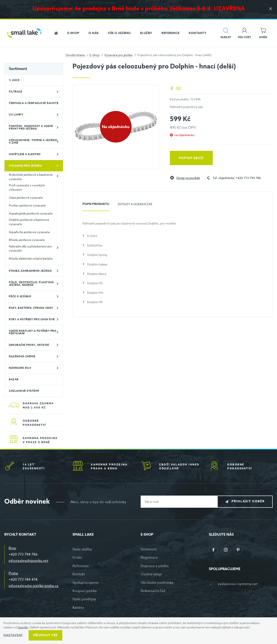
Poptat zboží (191, 158)
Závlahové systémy (24, 391)
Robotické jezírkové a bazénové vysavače (31, 177)
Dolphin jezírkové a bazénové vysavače (29, 222)
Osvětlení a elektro (25, 154)
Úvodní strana (75, 55)
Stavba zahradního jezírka (30, 271)
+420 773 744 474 (23, 580)
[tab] (96, 206)
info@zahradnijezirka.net (28, 561)
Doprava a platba (155, 566)
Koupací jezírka (85, 591)
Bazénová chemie (22, 356)
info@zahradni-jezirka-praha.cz (34, 586)
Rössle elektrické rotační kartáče (31, 258)
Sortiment (18, 69)
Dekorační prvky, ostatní (29, 345)
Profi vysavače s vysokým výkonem (27, 187)
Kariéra (78, 608)
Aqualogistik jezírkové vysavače (31, 213)
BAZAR (14, 379)
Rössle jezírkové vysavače (27, 240)
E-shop (94, 55)
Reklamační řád (153, 591)
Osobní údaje (151, 574)
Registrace (149, 558)
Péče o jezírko (20, 296)
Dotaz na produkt (188, 178)
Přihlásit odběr (248, 501)
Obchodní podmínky (157, 583)
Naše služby (82, 549)
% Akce (14, 80)
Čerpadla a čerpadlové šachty (33, 103)
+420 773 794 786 (23, 555)
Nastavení (13, 635)
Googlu (23, 627)
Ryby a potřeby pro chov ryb (32, 319)
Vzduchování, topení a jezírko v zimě (33, 141)
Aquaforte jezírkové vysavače (29, 232)
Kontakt (79, 574)
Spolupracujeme (86, 583)
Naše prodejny (84, 599)
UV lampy (16, 115)
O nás (77, 558)
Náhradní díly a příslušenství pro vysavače (31, 248)
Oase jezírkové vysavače (26, 198)
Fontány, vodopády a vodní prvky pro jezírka (31, 127)
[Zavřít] (271, 9)
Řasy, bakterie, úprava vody (31, 308)
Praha (13, 573)
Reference (81, 566)
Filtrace (15, 92)
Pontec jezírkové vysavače (27, 205)
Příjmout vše (45, 635)
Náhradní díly (20, 368)
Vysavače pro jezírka (118, 55)
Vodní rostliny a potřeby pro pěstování (33, 332)
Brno (12, 548)
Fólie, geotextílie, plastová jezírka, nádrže (31, 284)
